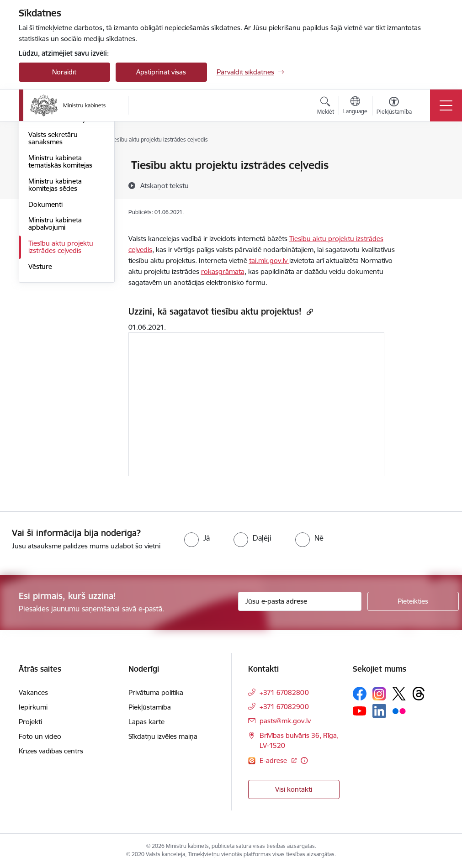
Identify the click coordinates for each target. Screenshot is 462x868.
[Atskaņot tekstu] (165, 185)
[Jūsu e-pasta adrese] (300, 601)
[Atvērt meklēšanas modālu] (326, 107)
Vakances (33, 692)
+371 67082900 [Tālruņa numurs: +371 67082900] (284, 707)
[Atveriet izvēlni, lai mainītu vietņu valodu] (355, 106)
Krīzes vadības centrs (51, 751)
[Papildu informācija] (304, 760)
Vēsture (40, 376)
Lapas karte (146, 722)
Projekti (30, 722)
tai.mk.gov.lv (269, 260)
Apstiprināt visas (161, 72)
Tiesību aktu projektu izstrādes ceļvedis (61, 356)
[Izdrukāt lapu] (430, 161)
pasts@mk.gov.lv (285, 721)
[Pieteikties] (413, 601)
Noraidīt (64, 72)
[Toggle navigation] (446, 105)
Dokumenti (45, 313)
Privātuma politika (156, 692)
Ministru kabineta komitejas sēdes (55, 294)
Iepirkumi (33, 707)
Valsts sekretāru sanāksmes (53, 248)
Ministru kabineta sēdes (65, 212)
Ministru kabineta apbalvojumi (55, 333)
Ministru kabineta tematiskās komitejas (60, 271)
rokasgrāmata (223, 271)
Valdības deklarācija (58, 228)
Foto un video (40, 736)
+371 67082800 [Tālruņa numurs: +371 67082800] (284, 692)
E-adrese (274, 760)
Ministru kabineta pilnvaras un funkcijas (62, 192)
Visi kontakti (294, 789)
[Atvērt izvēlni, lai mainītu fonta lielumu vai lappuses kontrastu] (394, 107)
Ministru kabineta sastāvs (55, 170)
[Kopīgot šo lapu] (430, 184)
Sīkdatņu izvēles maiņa (163, 736)
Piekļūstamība (150, 707)
